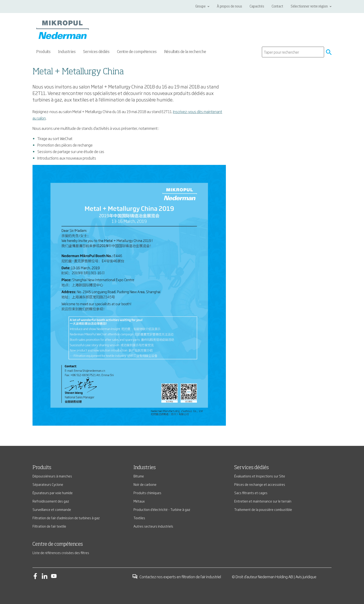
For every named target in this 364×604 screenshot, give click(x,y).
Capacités (257, 7)
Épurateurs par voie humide (53, 493)
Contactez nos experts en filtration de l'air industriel (177, 577)
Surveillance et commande (52, 509)
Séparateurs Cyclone (48, 484)
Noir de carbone (145, 484)
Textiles (139, 518)
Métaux (139, 501)
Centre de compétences (137, 52)
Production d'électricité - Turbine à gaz (162, 509)
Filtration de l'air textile (49, 526)
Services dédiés (252, 468)
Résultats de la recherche (185, 52)
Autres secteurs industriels (153, 526)
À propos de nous (229, 7)
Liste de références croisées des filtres (61, 553)
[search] (293, 52)
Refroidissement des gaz (51, 501)
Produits (42, 468)
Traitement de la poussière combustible (263, 509)
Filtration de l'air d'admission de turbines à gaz (66, 518)
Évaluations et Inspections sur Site (260, 476)
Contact (277, 7)
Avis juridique (306, 577)
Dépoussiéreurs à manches (52, 476)
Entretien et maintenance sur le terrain (263, 501)
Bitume (139, 476)
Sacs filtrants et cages (251, 493)
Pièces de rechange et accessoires (260, 484)
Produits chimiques (147, 493)
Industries (145, 468)
